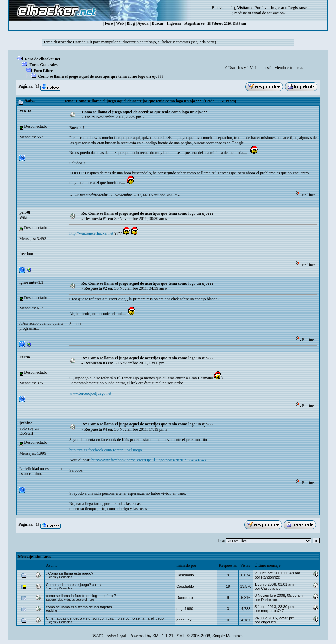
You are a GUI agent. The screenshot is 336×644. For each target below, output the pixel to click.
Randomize (270, 577)
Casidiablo (185, 575)
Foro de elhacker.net (42, 59)
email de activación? (269, 13)
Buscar (158, 23)
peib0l (25, 212)
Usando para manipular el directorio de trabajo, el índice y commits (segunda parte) (145, 42)
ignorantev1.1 (31, 282)
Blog (131, 23)
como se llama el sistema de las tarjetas (79, 607)
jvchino (26, 423)
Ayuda (143, 23)
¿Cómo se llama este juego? (70, 573)
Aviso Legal (116, 636)
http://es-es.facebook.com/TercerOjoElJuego (106, 450)
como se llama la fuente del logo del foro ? (81, 596)
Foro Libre (43, 71)
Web (120, 23)
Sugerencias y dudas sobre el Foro (70, 600)
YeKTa (25, 111)
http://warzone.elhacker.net (91, 233)
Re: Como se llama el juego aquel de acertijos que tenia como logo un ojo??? (147, 213)
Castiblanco (271, 588)
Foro (109, 23)
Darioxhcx (185, 598)
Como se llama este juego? (68, 585)
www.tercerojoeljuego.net (90, 393)
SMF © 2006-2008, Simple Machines (210, 636)
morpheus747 (272, 611)
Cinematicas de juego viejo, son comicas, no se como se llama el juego (105, 618)
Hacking (51, 611)
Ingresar (277, 8)
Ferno (25, 357)
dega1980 (185, 609)
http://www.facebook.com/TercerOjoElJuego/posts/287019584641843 (148, 460)
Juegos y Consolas (59, 577)
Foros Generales (43, 65)
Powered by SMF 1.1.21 (151, 636)
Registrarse (194, 23)
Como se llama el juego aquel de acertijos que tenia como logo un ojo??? (101, 76)
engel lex (184, 620)
